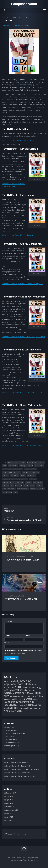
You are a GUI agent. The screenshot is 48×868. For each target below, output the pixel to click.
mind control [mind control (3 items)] (20, 699)
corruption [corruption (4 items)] (34, 685)
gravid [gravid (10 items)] (28, 696)
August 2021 (11, 814)
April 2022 (10, 800)
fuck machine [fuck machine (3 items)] (13, 697)
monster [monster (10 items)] (28, 699)
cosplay (22, 466)
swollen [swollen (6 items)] (8, 708)
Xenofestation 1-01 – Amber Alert (21, 599)
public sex (33, 479)
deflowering (7, 469)
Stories (5, 18)
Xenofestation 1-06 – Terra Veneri (18, 773)
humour (6, 476)
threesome (12, 489)
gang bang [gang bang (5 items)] (21, 696)
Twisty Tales (23, 18)
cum (36, 466)
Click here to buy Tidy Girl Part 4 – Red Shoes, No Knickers (24, 337)
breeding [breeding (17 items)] (26, 681)
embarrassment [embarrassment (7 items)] (29, 690)
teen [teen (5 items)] (20, 708)
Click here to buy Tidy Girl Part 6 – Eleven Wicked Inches (23, 445)
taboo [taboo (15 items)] (15, 708)
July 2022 (10, 796)
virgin (16, 492)
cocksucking (13, 466)
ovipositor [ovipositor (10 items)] (22, 702)
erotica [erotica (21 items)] (9, 693)
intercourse (14, 476)
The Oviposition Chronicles (24, 557)
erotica (34, 469)
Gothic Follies (12, 730)
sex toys (6, 486)
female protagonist (9, 472)
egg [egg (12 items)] (39, 687)
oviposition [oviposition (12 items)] (11, 702)
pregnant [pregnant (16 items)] (10, 705)
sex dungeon (38, 482)
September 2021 (12, 810)
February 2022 (11, 807)
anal (16, 462)
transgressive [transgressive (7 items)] (35, 708)
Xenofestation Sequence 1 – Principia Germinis (22, 769)
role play (28, 482)
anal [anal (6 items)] (12, 681)
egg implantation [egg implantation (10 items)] (13, 690)
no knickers (31, 476)
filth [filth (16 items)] (7, 696)
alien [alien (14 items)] (7, 681)
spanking (19, 486)
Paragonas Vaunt (24, 4)
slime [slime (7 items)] (38, 705)
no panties (7, 479)
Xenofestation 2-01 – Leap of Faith (18, 766)
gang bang (26, 472)
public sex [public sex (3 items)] (19, 705)
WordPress (23, 860)
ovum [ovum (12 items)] (31, 702)
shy (12, 486)
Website (7, 643)
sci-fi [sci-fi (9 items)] (30, 705)
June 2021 (10, 820)
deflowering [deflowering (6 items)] (26, 687)
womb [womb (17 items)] (18, 711)
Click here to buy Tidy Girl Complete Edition (18, 140)
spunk (32, 486)
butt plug (41, 462)
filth (19, 472)
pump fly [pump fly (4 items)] (25, 705)
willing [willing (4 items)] (12, 711)
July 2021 (10, 817)
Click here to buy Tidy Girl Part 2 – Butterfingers (20, 235)
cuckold (30, 466)
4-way (10, 462)
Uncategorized (11, 746)
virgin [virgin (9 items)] (7, 711)
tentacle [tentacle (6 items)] (25, 708)
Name (7, 636)
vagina (33, 489)
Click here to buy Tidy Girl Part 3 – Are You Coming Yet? (23, 284)
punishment (7, 482)
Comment (9, 621)
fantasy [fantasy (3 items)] (31, 693)
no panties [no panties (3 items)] (35, 699)
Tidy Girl (13, 18)
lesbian (23, 476)
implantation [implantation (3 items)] (8, 699)
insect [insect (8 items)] (14, 699)
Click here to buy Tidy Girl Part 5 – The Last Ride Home (22, 392)
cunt (41, 466)
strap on (39, 486)
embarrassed (18, 469)
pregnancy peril (22, 479)
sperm (26, 486)
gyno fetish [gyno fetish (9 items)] (37, 696)
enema (27, 469)
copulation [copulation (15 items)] (11, 684)
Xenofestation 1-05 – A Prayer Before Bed (21, 776)
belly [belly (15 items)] (17, 681)
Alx (37, 860)
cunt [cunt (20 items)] (18, 687)
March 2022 (10, 803)
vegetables (41, 489)
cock (5, 466)
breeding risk (32, 462)
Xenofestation (19, 596)
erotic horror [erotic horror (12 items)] (22, 693)
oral (14, 479)
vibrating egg (7, 492)
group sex (35, 472)
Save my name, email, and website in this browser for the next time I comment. (24, 652)
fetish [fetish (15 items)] (37, 693)
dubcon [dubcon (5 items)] (34, 688)
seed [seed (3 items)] (34, 705)
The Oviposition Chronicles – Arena (22, 560)
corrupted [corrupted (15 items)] (24, 684)
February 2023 (11, 793)
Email (27, 636)
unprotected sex (23, 489)
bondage (22, 462)
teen (4, 489)
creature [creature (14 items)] (9, 687)
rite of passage (18, 482)
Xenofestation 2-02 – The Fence (17, 762)
